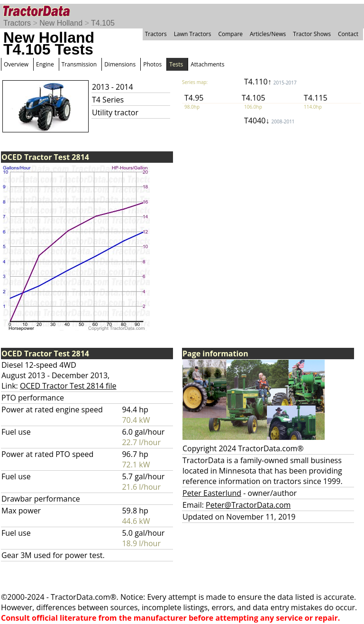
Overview (16, 64)
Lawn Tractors (193, 34)
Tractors (17, 23)
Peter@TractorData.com (248, 505)
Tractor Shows (312, 34)
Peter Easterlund (212, 493)
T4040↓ (269, 121)
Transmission (79, 64)
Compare (230, 34)
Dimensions (120, 64)
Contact (348, 34)
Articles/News (268, 34)
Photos (152, 64)
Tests (176, 64)
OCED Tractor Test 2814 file (68, 386)
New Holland (61, 23)
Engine (45, 64)
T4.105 (103, 23)
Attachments (207, 64)
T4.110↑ (270, 82)
